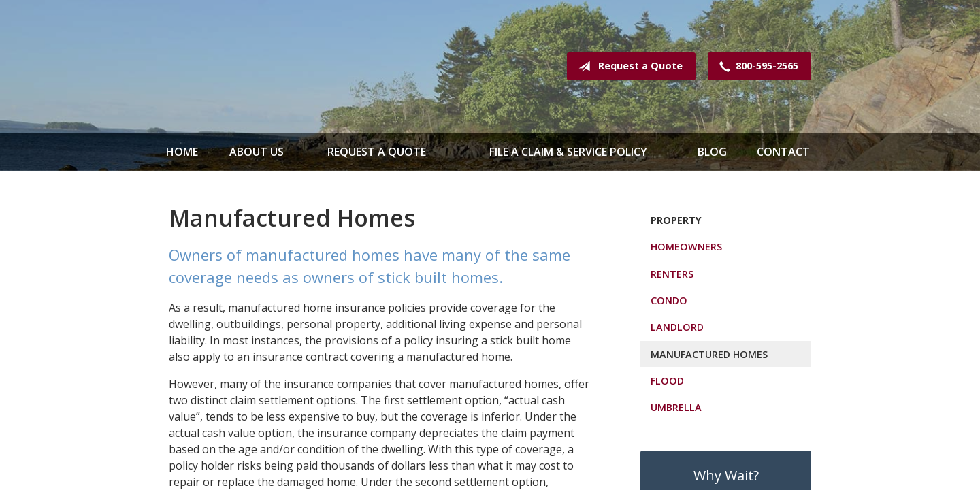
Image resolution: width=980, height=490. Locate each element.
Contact (783, 152)
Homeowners (686, 247)
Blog (712, 152)
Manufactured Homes (709, 354)
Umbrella (676, 407)
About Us (257, 152)
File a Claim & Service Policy (568, 152)
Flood (667, 381)
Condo (669, 300)
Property (676, 220)
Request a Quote (628, 67)
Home (182, 152)
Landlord (677, 327)
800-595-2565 (756, 67)
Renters (672, 274)
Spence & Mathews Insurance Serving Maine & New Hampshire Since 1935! (278, 66)
